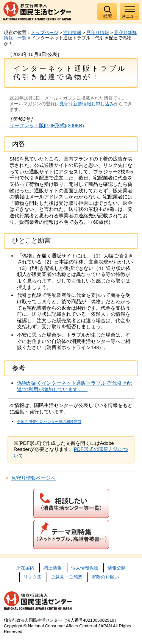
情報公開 (117, 568)
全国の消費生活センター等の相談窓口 (49, 422)
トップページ (45, 33)
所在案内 (25, 568)
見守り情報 (98, 33)
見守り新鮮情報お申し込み (87, 104)
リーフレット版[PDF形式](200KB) (47, 126)
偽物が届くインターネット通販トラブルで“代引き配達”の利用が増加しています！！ (74, 386)
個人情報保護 (85, 568)
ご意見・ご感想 (67, 577)
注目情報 (72, 33)
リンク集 (33, 577)
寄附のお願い (105, 577)
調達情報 (53, 568)
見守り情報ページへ (34, 478)
